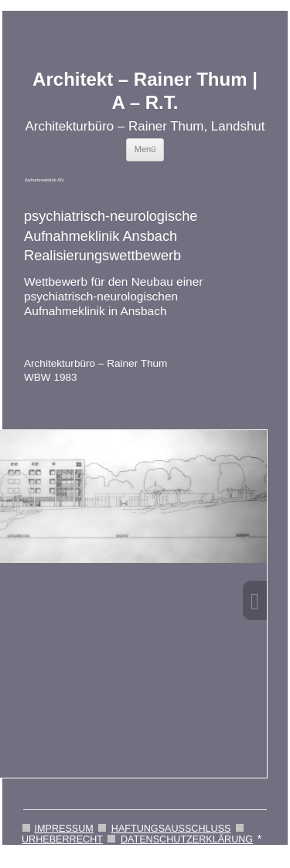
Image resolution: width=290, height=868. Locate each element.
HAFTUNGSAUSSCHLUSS (171, 829)
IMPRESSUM (64, 829)
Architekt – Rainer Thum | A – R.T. (145, 91)
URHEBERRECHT (62, 839)
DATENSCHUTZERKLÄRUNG (187, 839)
